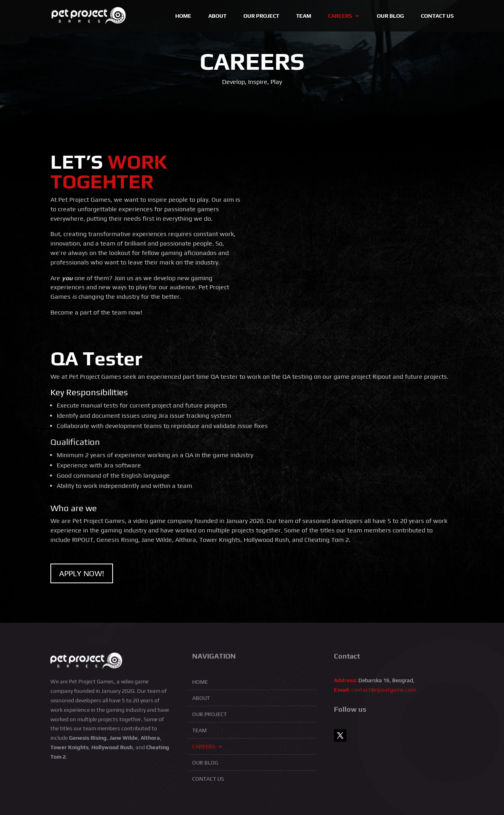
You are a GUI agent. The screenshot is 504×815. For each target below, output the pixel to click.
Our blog (390, 16)
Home (183, 16)
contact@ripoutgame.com (384, 690)
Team (304, 16)
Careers (340, 16)
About (217, 16)
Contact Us (437, 16)
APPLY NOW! (82, 573)
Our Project (261, 16)
